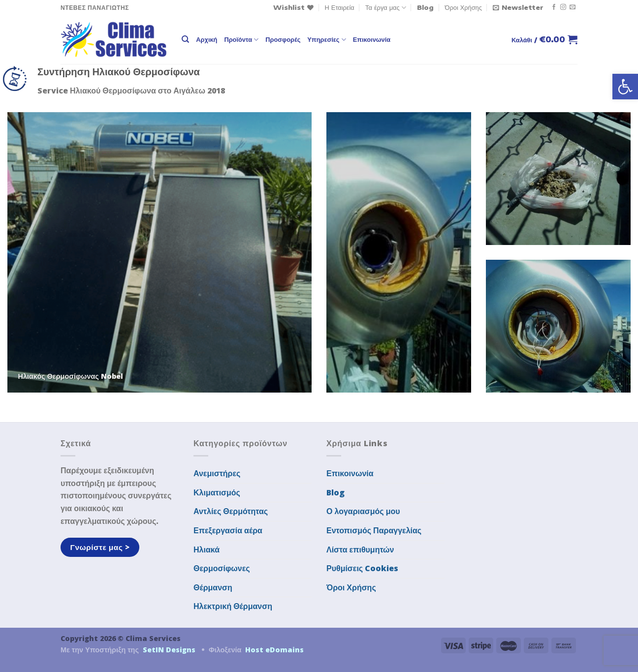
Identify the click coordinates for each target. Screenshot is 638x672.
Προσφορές (283, 39)
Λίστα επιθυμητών (360, 550)
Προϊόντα (241, 40)
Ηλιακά (207, 550)
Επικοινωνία (372, 39)
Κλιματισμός (217, 492)
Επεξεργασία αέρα (228, 530)
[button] (625, 87)
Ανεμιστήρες (217, 473)
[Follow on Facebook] (554, 7)
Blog (425, 7)
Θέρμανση (213, 587)
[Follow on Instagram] (563, 7)
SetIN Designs (169, 650)
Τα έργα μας (386, 8)
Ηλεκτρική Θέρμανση (233, 606)
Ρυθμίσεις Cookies (362, 568)
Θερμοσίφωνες (222, 568)
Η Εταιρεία (340, 7)
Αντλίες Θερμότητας (231, 511)
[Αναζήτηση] (185, 39)
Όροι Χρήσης (463, 7)
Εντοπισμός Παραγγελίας (374, 530)
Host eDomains (274, 650)
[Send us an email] (573, 7)
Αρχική (207, 39)
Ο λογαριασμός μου (363, 511)
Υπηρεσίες (326, 40)
